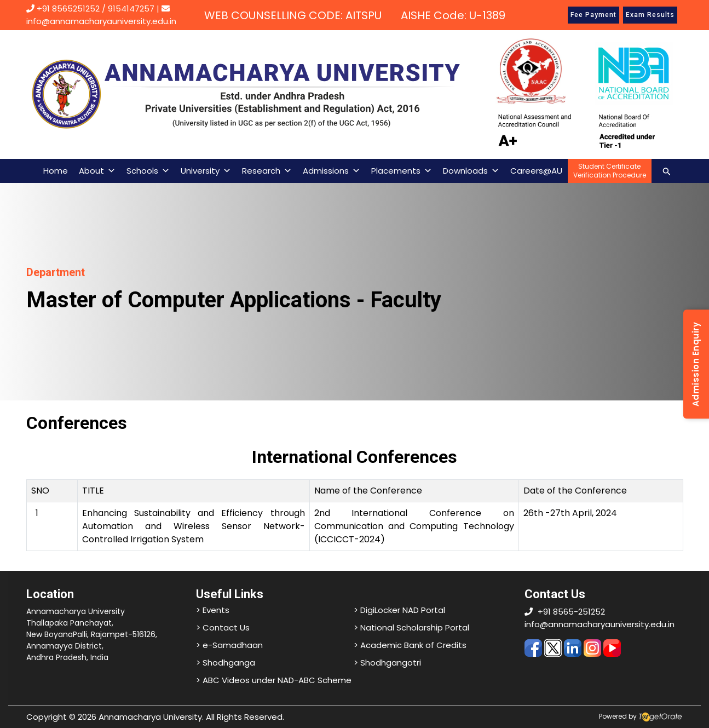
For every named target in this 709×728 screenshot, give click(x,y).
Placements (402, 171)
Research (267, 171)
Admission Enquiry (696, 364)
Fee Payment (593, 15)
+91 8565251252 (68, 8)
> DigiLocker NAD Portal (399, 610)
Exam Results (650, 15)
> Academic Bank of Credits (410, 645)
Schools (148, 171)
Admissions (332, 171)
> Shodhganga (226, 663)
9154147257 (131, 8)
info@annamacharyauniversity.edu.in (600, 624)
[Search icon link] (667, 171)
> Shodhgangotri (387, 663)
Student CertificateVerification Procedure (610, 171)
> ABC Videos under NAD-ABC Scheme (274, 680)
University (206, 171)
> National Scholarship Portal (411, 627)
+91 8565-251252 (571, 612)
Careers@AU (536, 171)
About (97, 171)
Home (56, 171)
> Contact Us (223, 627)
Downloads (471, 171)
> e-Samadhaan (229, 645)
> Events (213, 610)
